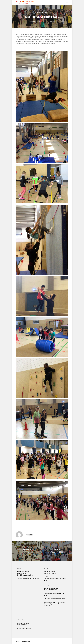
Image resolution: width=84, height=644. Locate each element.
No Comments (53, 21)
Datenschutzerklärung (24, 579)
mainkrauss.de (26, 641)
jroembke (32, 21)
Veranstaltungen (42, 12)
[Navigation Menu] (67, 2)
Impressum (35, 579)
